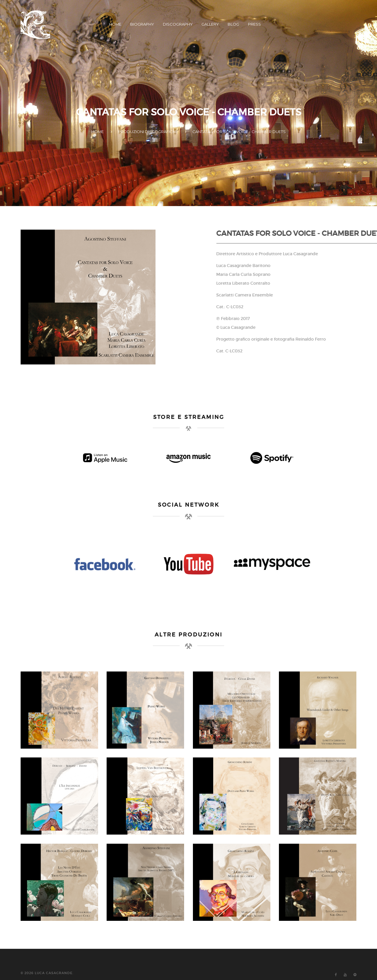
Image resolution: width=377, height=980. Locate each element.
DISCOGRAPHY (178, 24)
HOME (115, 24)
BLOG (233, 24)
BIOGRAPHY (142, 24)
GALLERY (210, 24)
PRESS (254, 24)
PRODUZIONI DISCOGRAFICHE (148, 132)
